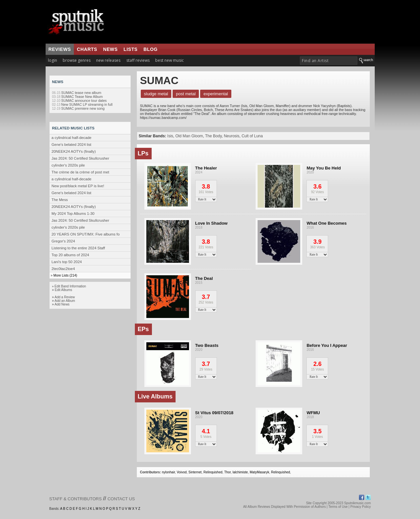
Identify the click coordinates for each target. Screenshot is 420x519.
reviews (60, 49)
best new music (169, 60)
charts (87, 49)
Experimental (216, 94)
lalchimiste (240, 472)
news (110, 49)
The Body (213, 136)
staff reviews (138, 60)
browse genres (77, 60)
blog (150, 49)
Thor (227, 472)
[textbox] (329, 61)
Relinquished (213, 472)
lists (131, 49)
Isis (170, 136)
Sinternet (195, 472)
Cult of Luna (252, 136)
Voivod (182, 472)
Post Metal (186, 94)
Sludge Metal (156, 94)
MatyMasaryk (259, 472)
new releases (108, 60)
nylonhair (168, 472)
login (52, 60)
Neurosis (231, 136)
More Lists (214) (65, 275)
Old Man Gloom (189, 136)
